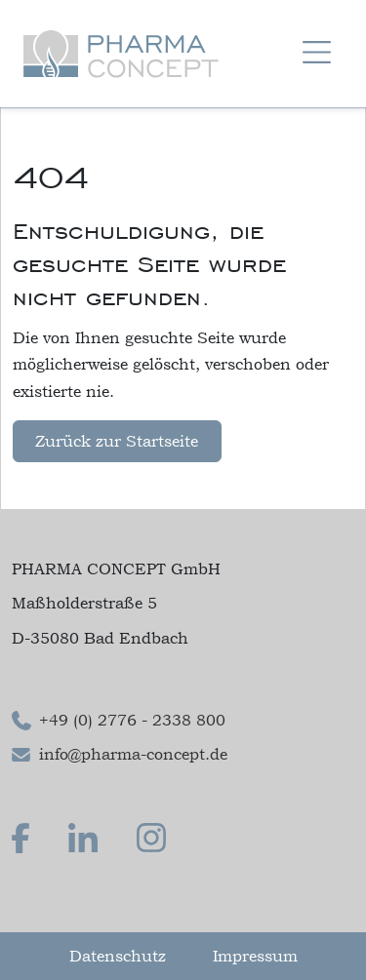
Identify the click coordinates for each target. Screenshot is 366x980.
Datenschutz (118, 956)
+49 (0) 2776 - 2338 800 (132, 720)
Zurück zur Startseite (117, 441)
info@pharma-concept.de (133, 754)
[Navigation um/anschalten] (317, 54)
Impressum (255, 956)
